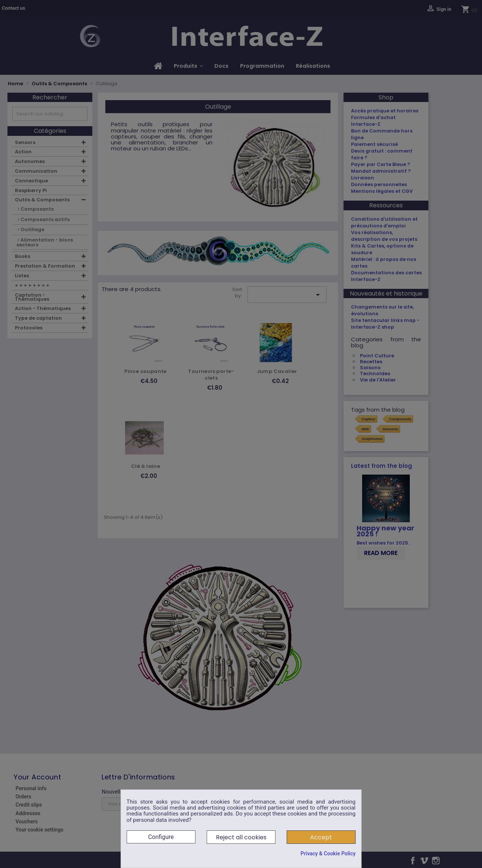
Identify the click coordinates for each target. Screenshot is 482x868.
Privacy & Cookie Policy (328, 853)
